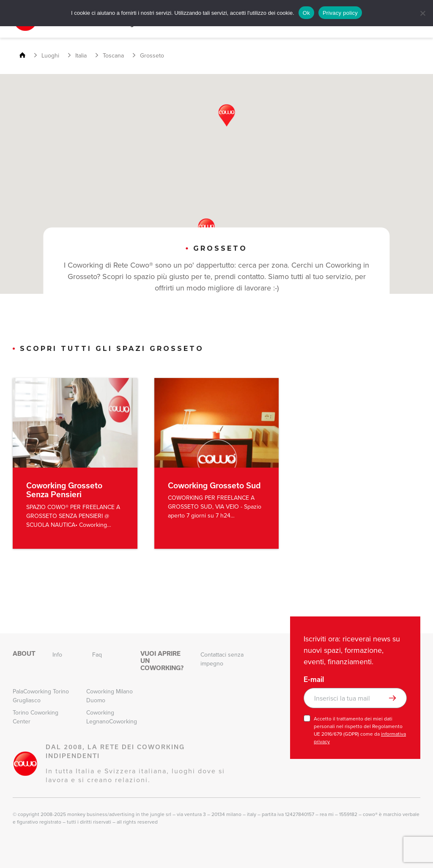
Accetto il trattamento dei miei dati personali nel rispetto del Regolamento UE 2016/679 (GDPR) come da (360, 730)
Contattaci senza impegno (222, 659)
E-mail (314, 679)
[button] (227, 115)
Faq (97, 655)
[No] (422, 13)
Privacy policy (340, 13)
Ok (306, 13)
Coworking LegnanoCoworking (112, 717)
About (24, 653)
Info (57, 655)
